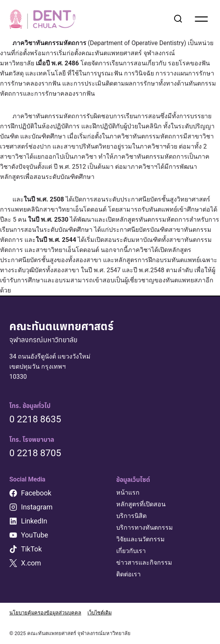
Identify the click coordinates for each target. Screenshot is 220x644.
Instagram (37, 507)
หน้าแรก (128, 493)
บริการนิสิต (131, 516)
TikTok (31, 549)
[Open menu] (201, 19)
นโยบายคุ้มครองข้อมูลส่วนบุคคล (46, 613)
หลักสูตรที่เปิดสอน (141, 504)
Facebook (36, 493)
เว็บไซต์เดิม (100, 613)
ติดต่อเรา (128, 574)
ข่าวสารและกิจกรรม (144, 563)
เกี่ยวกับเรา (131, 551)
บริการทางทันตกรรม (145, 528)
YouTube (35, 535)
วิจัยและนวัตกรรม (141, 539)
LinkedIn (34, 521)
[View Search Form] (178, 19)
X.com (31, 563)
